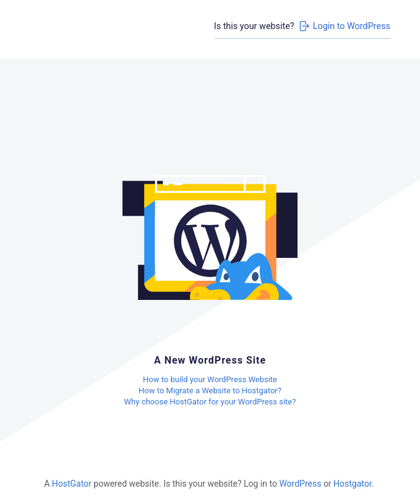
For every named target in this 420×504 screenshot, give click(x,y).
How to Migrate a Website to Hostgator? (210, 391)
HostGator (72, 484)
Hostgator (353, 484)
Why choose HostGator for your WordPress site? (210, 402)
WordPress (300, 484)
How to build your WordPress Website (210, 379)
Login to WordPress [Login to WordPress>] (344, 26)
